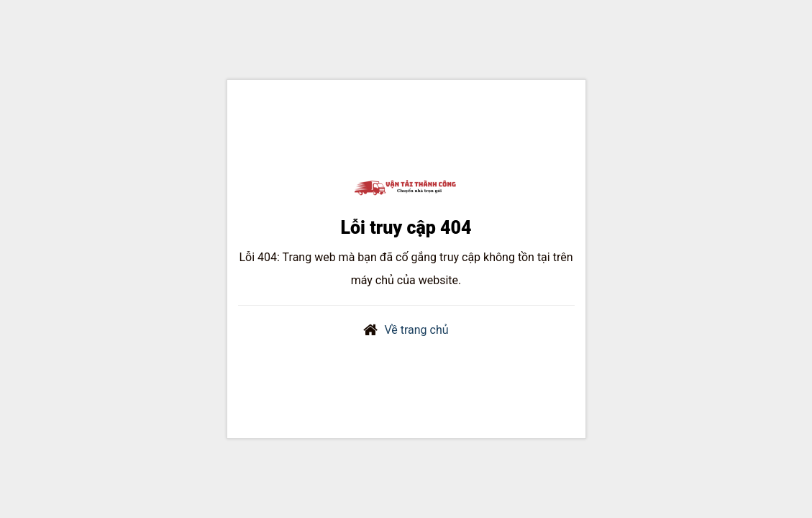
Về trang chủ (416, 330)
